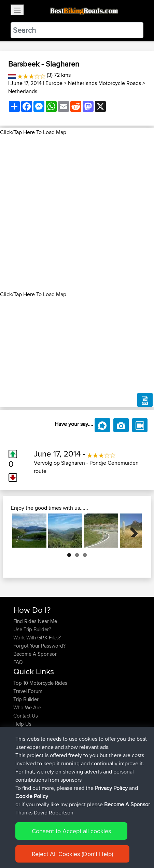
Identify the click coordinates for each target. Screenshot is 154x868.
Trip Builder (26, 699)
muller (21, 769)
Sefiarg (22, 777)
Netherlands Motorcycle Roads (104, 83)
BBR (51, 745)
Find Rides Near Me (35, 621)
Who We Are (27, 707)
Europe (54, 83)
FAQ (18, 662)
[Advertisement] (77, 213)
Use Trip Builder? (32, 629)
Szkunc (22, 786)
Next (131, 531)
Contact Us (26, 716)
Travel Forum (28, 691)
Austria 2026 (68, 769)
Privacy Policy (105, 842)
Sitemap (77, 842)
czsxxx (21, 753)
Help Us (22, 724)
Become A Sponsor (35, 654)
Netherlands (23, 91)
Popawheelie (28, 761)
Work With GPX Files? (37, 638)
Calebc (22, 745)
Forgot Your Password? (39, 646)
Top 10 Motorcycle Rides (40, 683)
